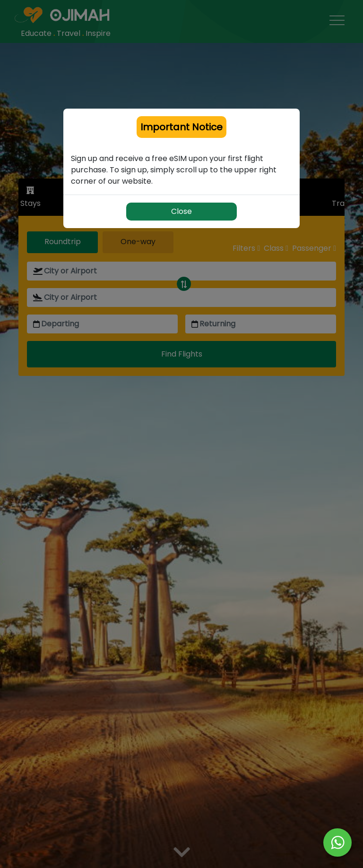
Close (181, 211)
